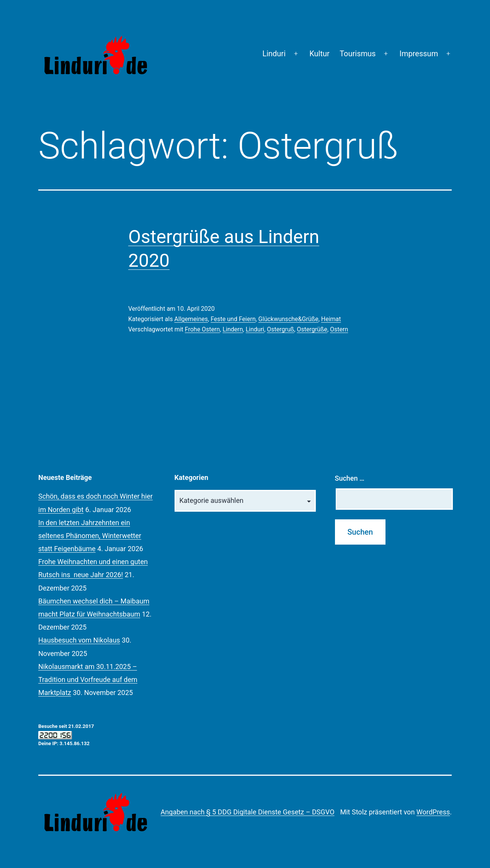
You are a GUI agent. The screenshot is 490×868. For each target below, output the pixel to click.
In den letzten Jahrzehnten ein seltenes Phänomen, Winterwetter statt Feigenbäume (90, 536)
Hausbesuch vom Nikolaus (79, 640)
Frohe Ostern (203, 329)
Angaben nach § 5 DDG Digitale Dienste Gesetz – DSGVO (248, 812)
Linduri (274, 54)
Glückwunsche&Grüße (288, 319)
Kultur (319, 54)
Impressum (419, 54)
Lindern (233, 329)
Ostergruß (280, 329)
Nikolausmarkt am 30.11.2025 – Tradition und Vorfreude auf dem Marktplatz (88, 680)
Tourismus (358, 54)
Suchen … (350, 478)
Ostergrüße (312, 329)
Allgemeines (191, 319)
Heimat (331, 319)
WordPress (433, 812)
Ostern (339, 329)
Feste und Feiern (233, 319)
